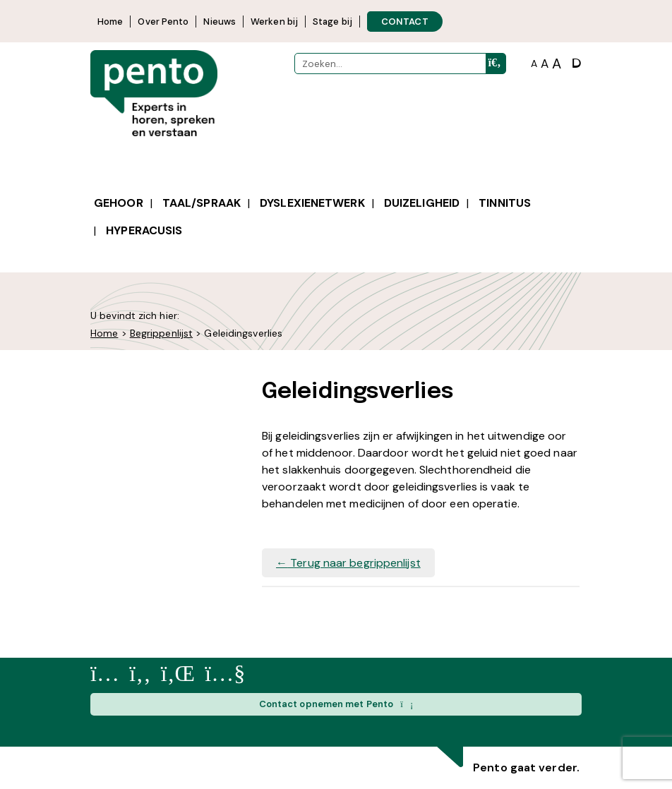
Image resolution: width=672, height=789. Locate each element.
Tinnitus (505, 203)
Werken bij (274, 22)
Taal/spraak (202, 203)
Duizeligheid (422, 203)
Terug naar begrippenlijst (348, 563)
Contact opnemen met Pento (336, 704)
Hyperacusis (144, 230)
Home (110, 22)
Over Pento (163, 22)
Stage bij (332, 22)
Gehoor (119, 203)
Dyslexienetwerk (312, 203)
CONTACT (405, 22)
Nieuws (220, 22)
